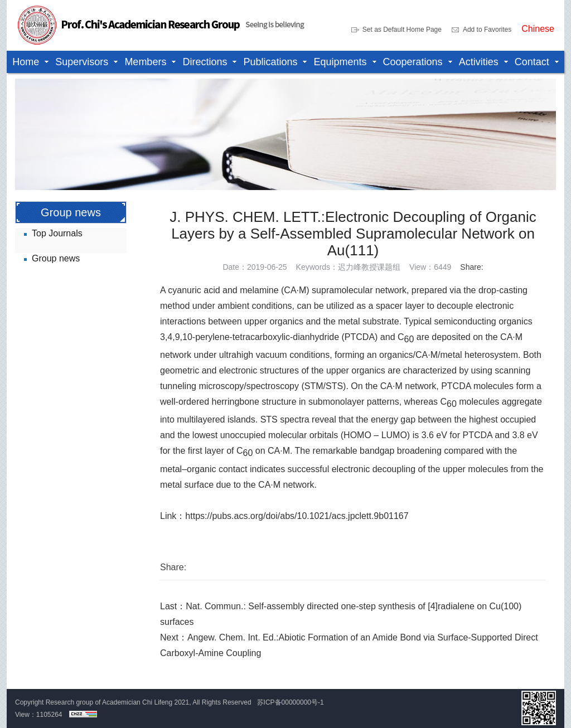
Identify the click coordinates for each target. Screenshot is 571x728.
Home (26, 62)
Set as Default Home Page (402, 30)
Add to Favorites (487, 30)
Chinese (538, 29)
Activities (479, 62)
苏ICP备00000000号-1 (291, 702)
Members (145, 62)
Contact (532, 62)
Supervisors (82, 62)
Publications (270, 62)
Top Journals (57, 233)
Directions (205, 62)
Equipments (340, 62)
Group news (56, 258)
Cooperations (413, 62)
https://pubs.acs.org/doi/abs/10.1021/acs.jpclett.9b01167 (297, 516)
